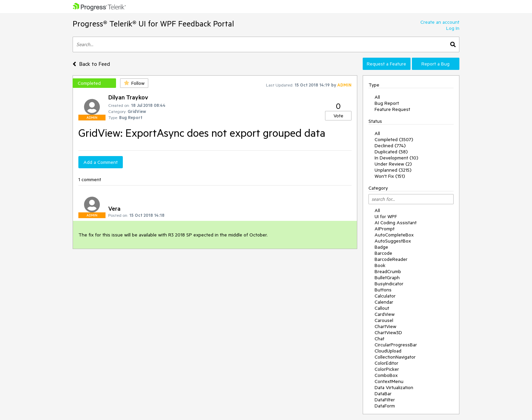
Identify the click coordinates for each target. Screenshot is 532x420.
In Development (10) (396, 158)
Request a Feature (386, 64)
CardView (385, 314)
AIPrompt (385, 229)
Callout (382, 308)
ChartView (385, 326)
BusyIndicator (389, 284)
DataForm (385, 406)
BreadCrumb (388, 271)
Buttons (383, 290)
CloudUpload (388, 351)
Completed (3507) (394, 139)
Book (380, 265)
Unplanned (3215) (393, 170)
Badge (381, 247)
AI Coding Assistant (396, 223)
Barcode (383, 253)
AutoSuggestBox (393, 241)
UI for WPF (386, 216)
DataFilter (385, 400)
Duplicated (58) (391, 152)
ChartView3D (388, 332)
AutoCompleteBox (394, 235)
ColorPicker (387, 369)
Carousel (384, 320)
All (377, 97)
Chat (379, 339)
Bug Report (387, 103)
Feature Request (392, 109)
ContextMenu (389, 381)
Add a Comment (101, 162)
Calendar (384, 302)
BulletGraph (387, 278)
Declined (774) (390, 146)
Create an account (440, 22)
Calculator (385, 296)
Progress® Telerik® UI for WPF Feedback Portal (153, 24)
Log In (453, 28)
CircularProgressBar (396, 345)
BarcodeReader (391, 259)
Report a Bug (435, 64)
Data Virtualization (394, 387)
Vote (338, 116)
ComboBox (386, 375)
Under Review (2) (393, 164)
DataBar (383, 394)
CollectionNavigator (395, 357)
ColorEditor (386, 363)
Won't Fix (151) (390, 176)
